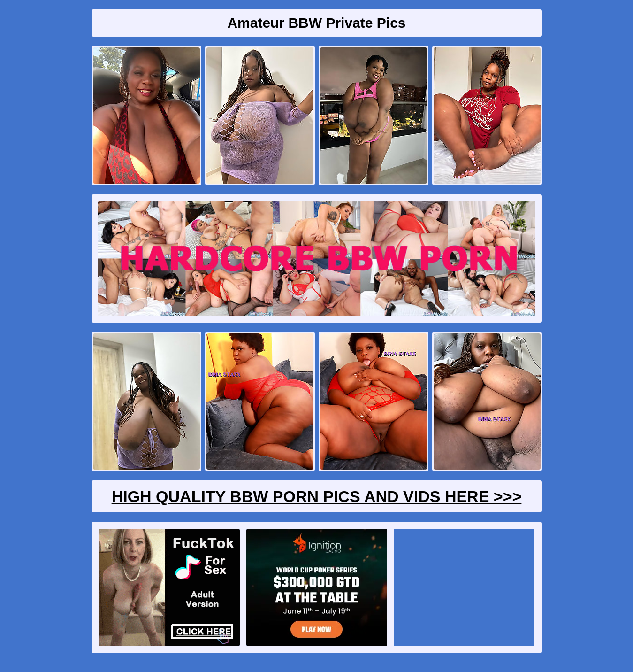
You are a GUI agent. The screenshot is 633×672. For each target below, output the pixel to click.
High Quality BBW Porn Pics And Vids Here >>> (317, 496)
